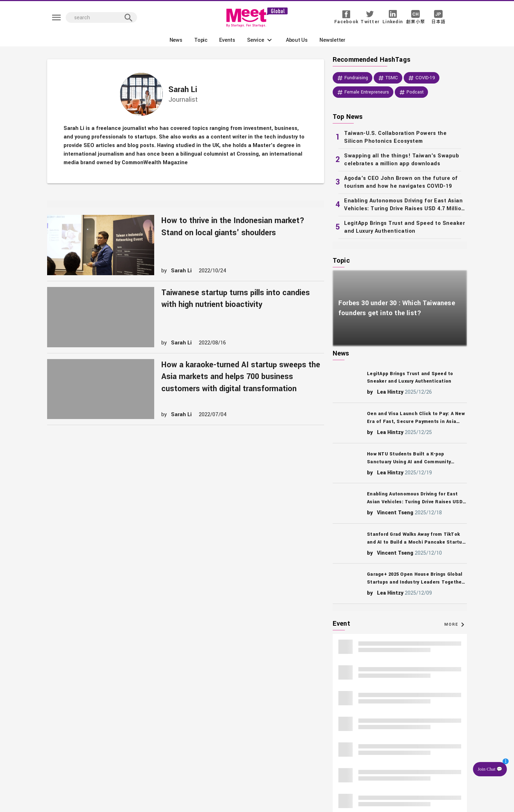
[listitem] (400, 137)
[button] (260, 40)
